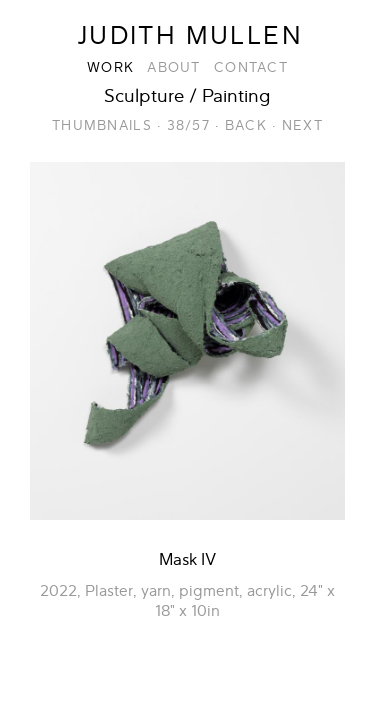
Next (302, 125)
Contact (251, 67)
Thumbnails (102, 125)
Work (110, 67)
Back (246, 125)
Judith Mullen (190, 36)
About (173, 67)
